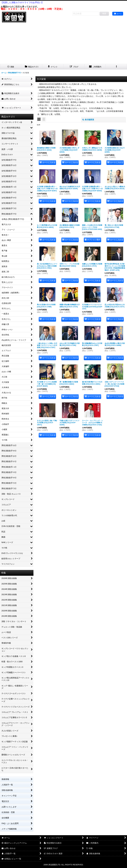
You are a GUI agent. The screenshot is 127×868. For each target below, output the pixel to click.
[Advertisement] (63, 44)
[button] (116, 67)
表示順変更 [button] (88, 120)
